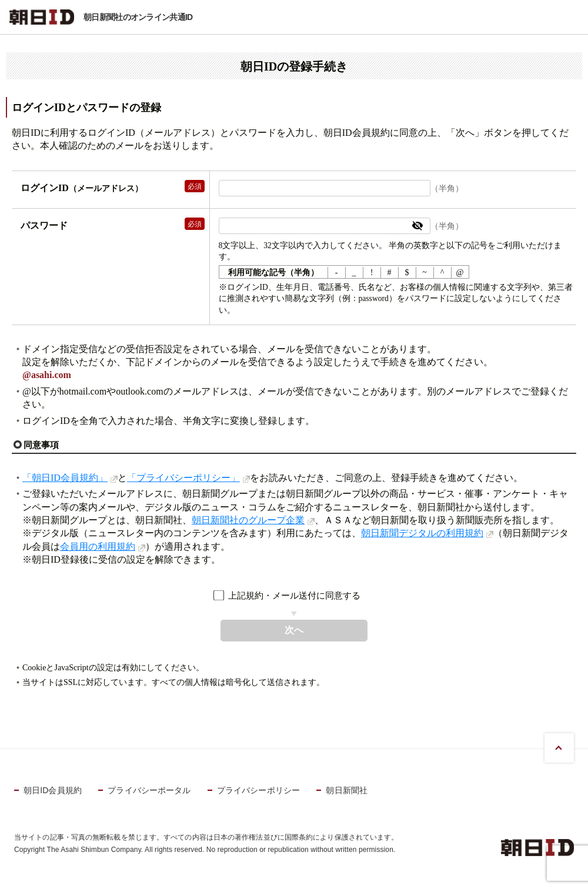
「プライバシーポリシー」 (183, 478)
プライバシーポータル (149, 790)
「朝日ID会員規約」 (65, 478)
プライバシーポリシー (258, 790)
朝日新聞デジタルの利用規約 (422, 533)
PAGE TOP (559, 748)
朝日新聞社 (347, 790)
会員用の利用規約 (98, 547)
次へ (294, 630)
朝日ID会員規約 (53, 790)
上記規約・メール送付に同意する (294, 595)
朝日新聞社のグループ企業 (248, 520)
